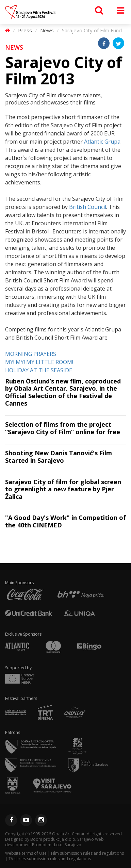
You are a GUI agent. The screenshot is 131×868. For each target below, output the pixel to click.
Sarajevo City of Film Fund (92, 30)
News (47, 30)
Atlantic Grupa (102, 142)
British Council (88, 207)
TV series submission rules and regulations (50, 859)
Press (25, 30)
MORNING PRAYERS (31, 354)
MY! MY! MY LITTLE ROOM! (39, 362)
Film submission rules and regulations (87, 853)
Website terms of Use (26, 853)
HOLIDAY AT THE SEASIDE (39, 370)
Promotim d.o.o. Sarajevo (57, 845)
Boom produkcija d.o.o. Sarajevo (62, 839)
